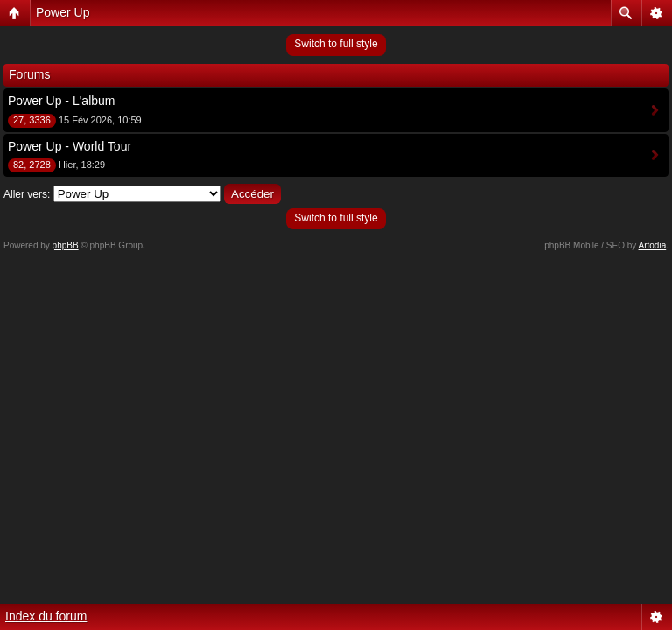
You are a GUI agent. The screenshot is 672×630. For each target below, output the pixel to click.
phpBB (66, 245)
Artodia (653, 245)
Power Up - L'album (62, 101)
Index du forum (46, 616)
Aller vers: (27, 194)
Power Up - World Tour (70, 146)
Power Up (63, 12)
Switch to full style (336, 44)
